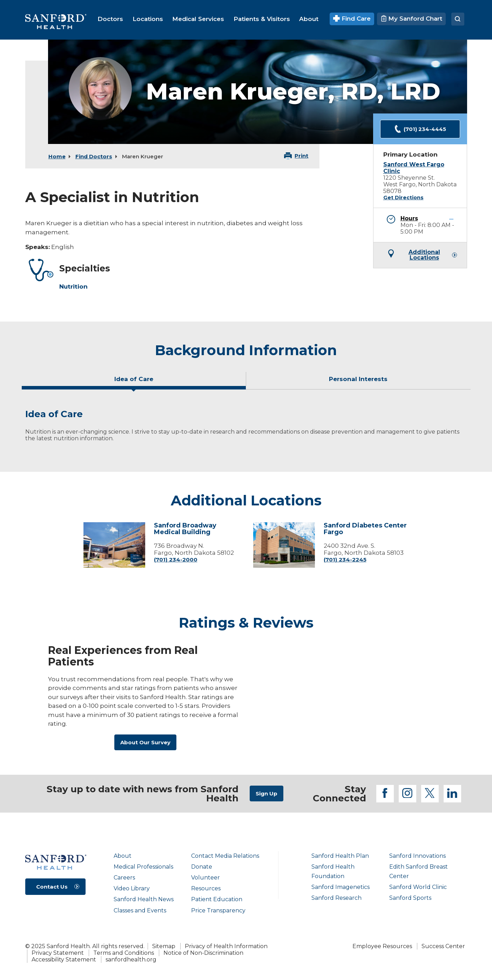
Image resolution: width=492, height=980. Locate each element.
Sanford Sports (410, 898)
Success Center (443, 946)
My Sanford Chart (411, 19)
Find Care (352, 19)
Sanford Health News (144, 899)
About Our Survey (145, 742)
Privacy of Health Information (226, 946)
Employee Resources (382, 946)
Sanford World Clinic (418, 887)
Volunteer (205, 878)
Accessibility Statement (64, 960)
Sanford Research (336, 898)
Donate (202, 867)
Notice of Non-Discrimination (203, 953)
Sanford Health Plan (340, 856)
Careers (124, 878)
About (123, 856)
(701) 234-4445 (420, 129)
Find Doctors (94, 156)
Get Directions (403, 198)
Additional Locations (424, 255)
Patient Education (217, 899)
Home (57, 156)
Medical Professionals (143, 867)
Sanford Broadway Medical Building (185, 529)
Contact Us (52, 887)
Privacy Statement (58, 953)
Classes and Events (140, 910)
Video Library (132, 888)
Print (301, 156)
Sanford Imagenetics (341, 887)
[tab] (134, 382)
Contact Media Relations (225, 856)
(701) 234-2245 (345, 560)
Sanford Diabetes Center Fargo (365, 529)
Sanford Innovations (417, 856)
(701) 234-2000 (176, 560)
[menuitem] (110, 19)
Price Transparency (218, 910)
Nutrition (73, 287)
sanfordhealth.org (131, 960)
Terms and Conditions (124, 953)
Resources (206, 888)
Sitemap (164, 946)
